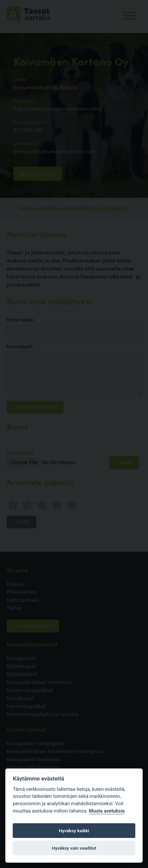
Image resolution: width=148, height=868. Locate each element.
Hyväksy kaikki (74, 831)
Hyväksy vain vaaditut (74, 848)
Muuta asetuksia (107, 811)
